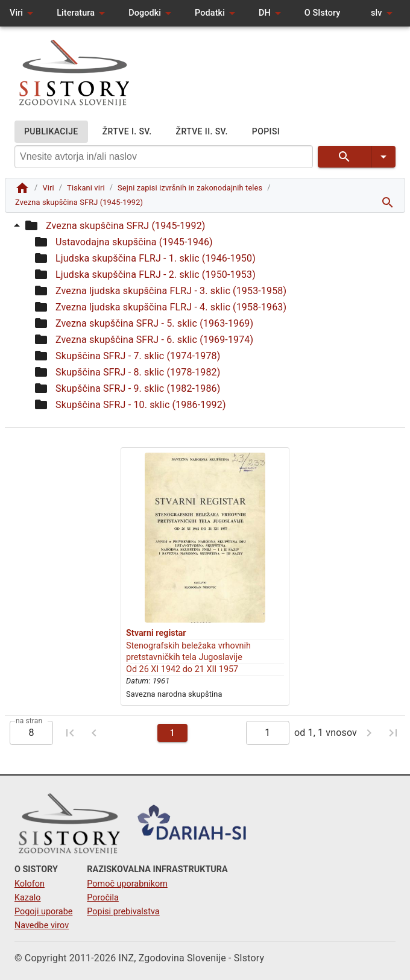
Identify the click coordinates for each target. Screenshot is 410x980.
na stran (29, 720)
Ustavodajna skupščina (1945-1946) (134, 242)
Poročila (103, 898)
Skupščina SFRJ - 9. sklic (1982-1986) (138, 388)
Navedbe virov (42, 925)
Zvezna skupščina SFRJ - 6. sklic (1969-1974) (154, 340)
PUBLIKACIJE (51, 132)
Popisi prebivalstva (123, 912)
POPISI (266, 132)
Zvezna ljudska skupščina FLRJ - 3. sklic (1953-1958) (171, 291)
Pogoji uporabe (43, 912)
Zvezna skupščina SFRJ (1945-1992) (126, 226)
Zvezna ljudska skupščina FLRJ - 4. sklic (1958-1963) (171, 307)
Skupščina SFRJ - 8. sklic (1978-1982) (138, 372)
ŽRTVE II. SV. (202, 132)
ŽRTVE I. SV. (127, 132)
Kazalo (28, 898)
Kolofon (30, 884)
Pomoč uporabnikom (127, 884)
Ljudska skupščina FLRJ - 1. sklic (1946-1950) (156, 258)
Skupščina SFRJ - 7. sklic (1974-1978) (138, 356)
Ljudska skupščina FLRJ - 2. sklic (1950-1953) (156, 275)
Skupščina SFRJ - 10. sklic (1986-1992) (141, 405)
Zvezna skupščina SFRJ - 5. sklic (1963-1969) (154, 323)
